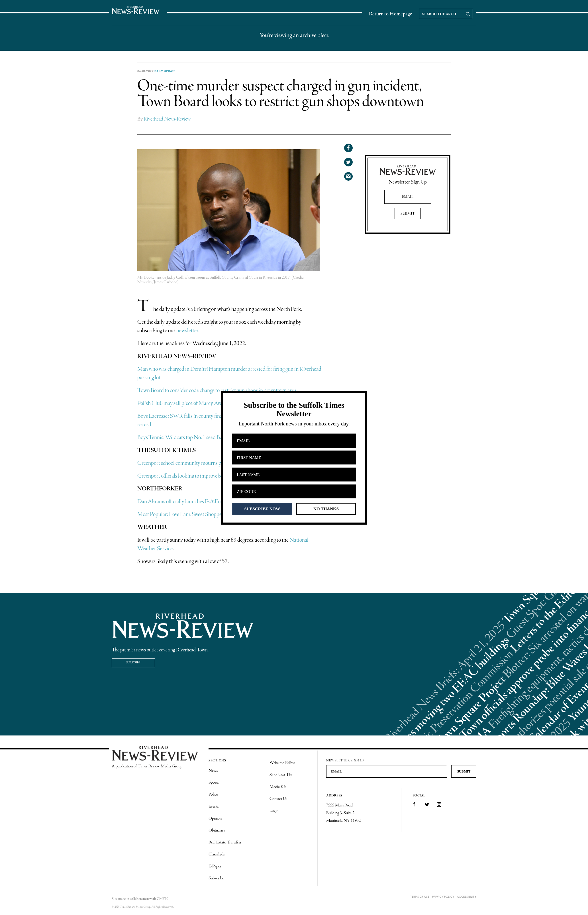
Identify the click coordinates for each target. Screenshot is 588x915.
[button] (294, 410)
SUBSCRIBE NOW (262, 509)
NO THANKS (326, 509)
